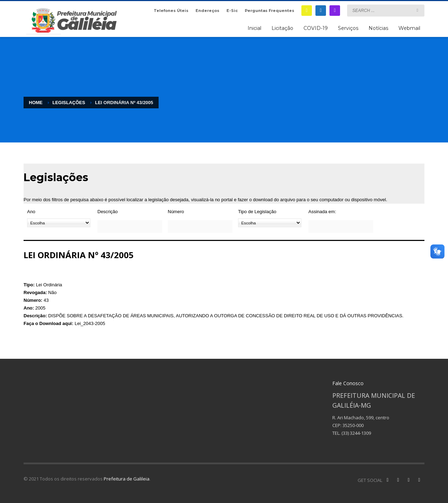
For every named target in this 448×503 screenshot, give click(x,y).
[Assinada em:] (341, 227)
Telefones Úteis (171, 11)
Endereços (207, 11)
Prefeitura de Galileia (127, 479)
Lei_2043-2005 (90, 323)
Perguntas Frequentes (270, 11)
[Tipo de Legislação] (270, 223)
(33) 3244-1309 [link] (356, 433)
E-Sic (232, 11)
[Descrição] (130, 227)
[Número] (200, 227)
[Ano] (59, 223)
